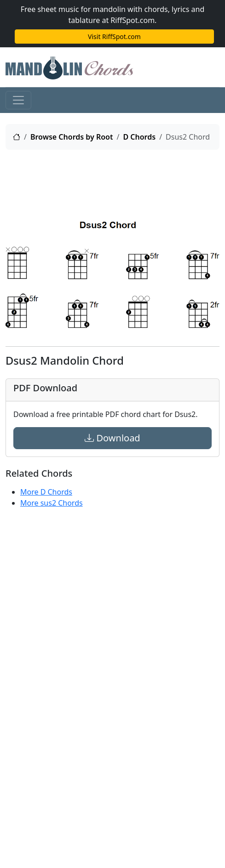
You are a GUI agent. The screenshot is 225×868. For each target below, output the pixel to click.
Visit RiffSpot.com (114, 37)
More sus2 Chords (52, 503)
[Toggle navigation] (18, 100)
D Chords (139, 137)
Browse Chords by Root (72, 137)
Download (112, 438)
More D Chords (46, 492)
